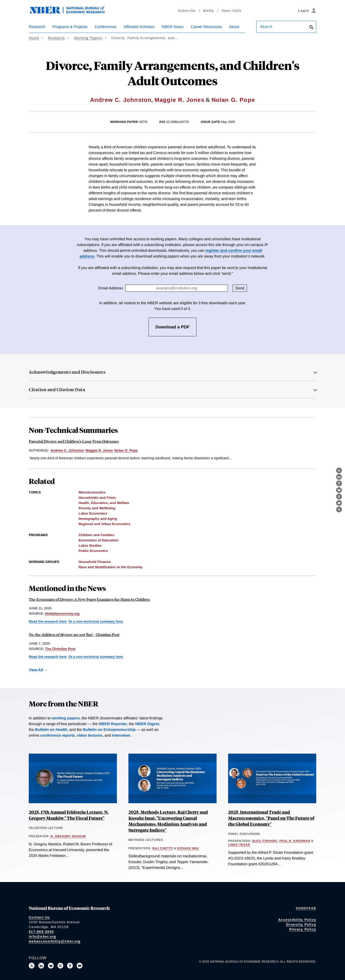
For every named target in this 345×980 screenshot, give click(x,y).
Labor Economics (93, 513)
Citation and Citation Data (57, 390)
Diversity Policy (301, 924)
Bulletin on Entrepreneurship (109, 730)
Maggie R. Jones (179, 100)
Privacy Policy (303, 929)
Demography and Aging (98, 519)
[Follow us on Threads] (60, 966)
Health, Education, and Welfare (104, 503)
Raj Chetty (163, 848)
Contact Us (39, 917)
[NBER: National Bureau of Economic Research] (71, 13)
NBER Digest (147, 724)
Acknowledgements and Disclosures (67, 372)
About (234, 27)
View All (36, 670)
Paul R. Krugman (295, 841)
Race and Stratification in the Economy (111, 567)
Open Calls (232, 11)
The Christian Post (60, 649)
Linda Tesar (239, 845)
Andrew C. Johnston (121, 100)
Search (266, 27)
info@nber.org (42, 936)
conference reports (58, 735)
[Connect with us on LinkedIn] (41, 966)
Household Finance (95, 562)
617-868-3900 (41, 932)
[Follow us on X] (32, 966)
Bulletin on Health (51, 730)
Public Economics (93, 551)
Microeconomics (92, 492)
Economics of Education (99, 540)
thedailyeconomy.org (62, 613)
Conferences (106, 27)
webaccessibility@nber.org (55, 941)
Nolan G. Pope (233, 100)
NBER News (173, 27)
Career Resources (206, 27)
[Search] (311, 28)
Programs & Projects (70, 27)
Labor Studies (90, 545)
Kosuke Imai (188, 848)
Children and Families (96, 535)
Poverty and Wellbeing (97, 508)
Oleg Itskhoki (265, 841)
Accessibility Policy (297, 920)
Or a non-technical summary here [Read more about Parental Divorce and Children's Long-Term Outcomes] (96, 621)
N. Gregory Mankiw (68, 836)
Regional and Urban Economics (104, 524)
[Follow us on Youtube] (80, 966)
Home (34, 38)
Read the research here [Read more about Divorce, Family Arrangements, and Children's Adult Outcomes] (48, 621)
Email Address (111, 288)
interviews (121, 735)
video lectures (90, 735)
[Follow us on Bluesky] (51, 966)
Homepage (306, 908)
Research (37, 27)
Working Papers (88, 38)
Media (209, 11)
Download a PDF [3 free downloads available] (172, 327)
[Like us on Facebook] (70, 966)
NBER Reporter (113, 724)
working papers (66, 718)
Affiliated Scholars (139, 27)
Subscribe (187, 11)
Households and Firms (97, 498)
